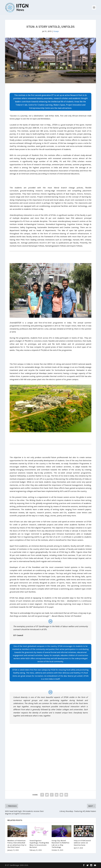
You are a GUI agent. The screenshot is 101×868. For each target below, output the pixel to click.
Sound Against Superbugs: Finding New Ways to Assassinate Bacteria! (39, 844)
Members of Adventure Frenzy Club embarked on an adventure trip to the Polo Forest (17, 844)
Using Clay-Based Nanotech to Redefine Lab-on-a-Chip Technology (60, 844)
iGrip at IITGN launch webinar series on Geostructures (82, 843)
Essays (56, 31)
